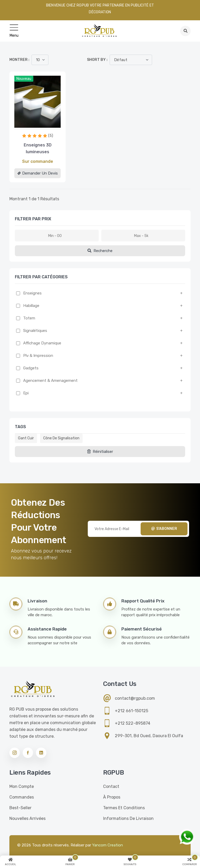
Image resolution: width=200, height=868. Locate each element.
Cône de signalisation (61, 438)
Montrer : (19, 60)
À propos (112, 797)
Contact (111, 786)
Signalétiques (35, 331)
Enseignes (32, 293)
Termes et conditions (124, 808)
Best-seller (20, 808)
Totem (29, 318)
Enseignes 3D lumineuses (38, 148)
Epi (26, 393)
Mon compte (22, 786)
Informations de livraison (128, 818)
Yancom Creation (108, 845)
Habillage (31, 306)
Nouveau (24, 79)
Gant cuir (26, 438)
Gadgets (31, 368)
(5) (51, 136)
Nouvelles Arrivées (27, 818)
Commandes (22, 797)
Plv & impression (38, 356)
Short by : (97, 60)
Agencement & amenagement (50, 381)
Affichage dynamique (42, 343)
